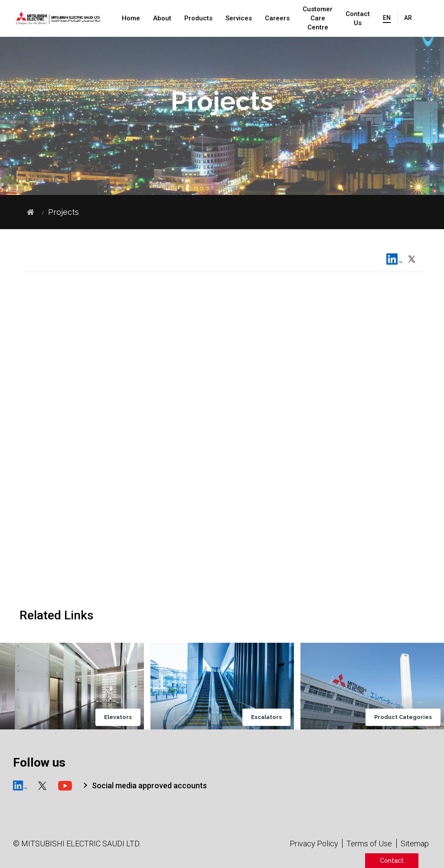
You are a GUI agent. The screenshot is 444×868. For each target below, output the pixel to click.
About (162, 18)
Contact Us (358, 18)
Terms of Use (369, 844)
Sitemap (415, 844)
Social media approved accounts (149, 785)
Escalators (272, 717)
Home (131, 18)
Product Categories (408, 717)
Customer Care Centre (318, 18)
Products (198, 18)
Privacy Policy (314, 844)
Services (239, 18)
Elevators (123, 717)
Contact (392, 860)
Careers (277, 18)
